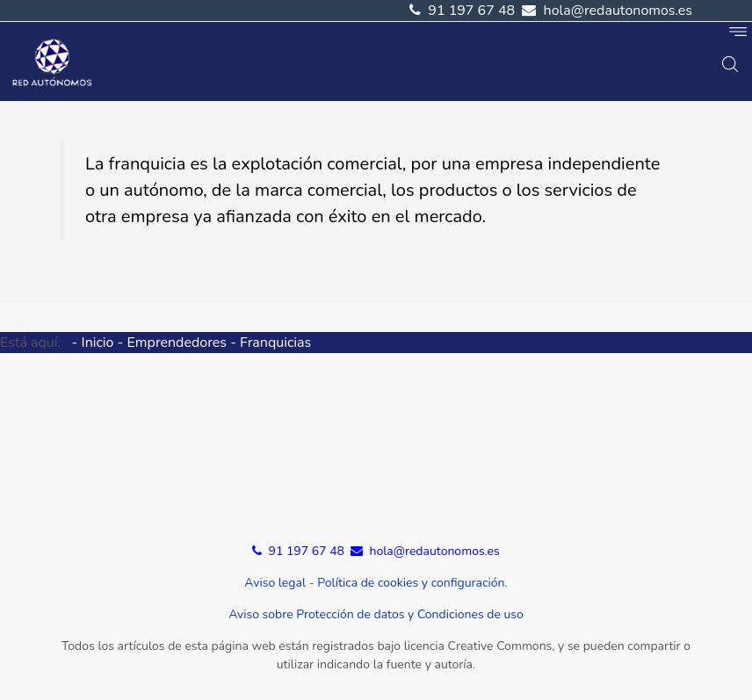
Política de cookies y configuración (411, 583)
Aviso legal (275, 583)
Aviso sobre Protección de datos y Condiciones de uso (376, 614)
